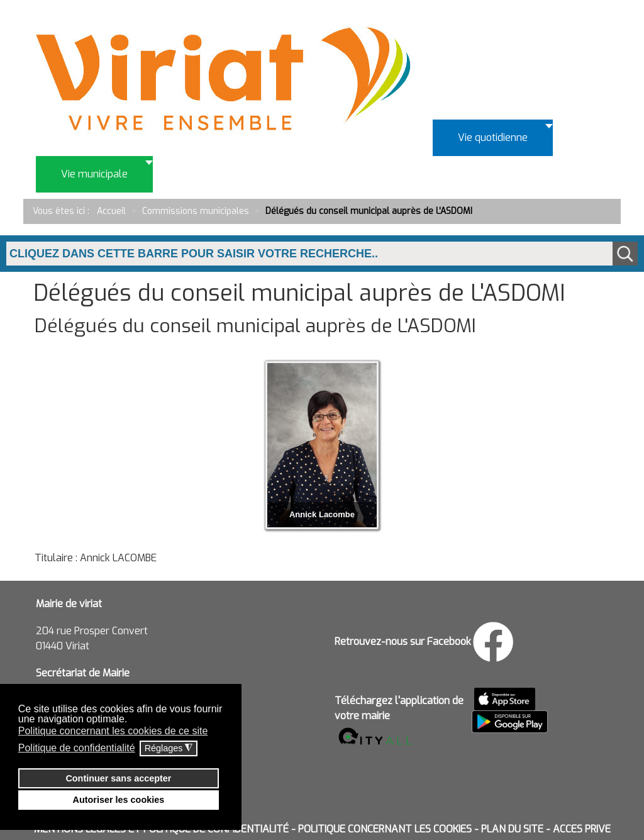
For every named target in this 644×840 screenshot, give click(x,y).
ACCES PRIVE (582, 829)
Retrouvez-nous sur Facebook (403, 641)
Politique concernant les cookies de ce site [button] (113, 731)
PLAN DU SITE (512, 829)
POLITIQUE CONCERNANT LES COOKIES (385, 829)
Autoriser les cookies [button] (119, 800)
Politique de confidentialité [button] (77, 748)
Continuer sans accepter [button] (118, 778)
